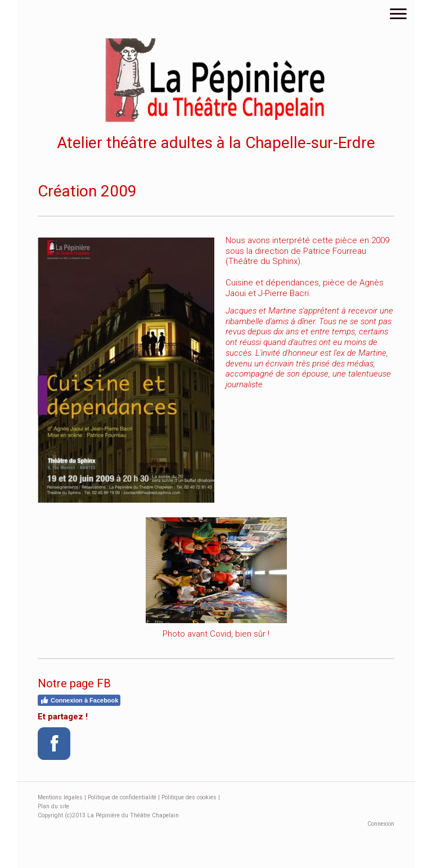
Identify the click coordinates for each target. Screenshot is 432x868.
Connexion (381, 824)
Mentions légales (60, 797)
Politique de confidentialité (122, 797)
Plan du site (53, 806)
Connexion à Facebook (79, 700)
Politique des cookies (189, 797)
